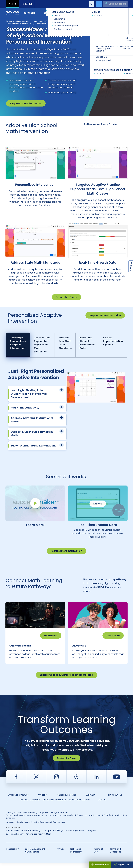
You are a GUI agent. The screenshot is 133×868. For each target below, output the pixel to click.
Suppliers (91, 800)
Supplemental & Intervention (46, 21)
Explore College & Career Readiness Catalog (67, 680)
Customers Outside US (54, 805)
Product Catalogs (30, 805)
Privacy (61, 854)
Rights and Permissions (76, 856)
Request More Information (26, 103)
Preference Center (67, 800)
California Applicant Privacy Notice (35, 856)
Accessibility (12, 854)
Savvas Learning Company (17, 21)
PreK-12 (13, 4)
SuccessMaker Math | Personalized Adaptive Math (29, 839)
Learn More (51, 636)
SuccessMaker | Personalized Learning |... (24, 836)
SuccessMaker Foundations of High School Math (26, 24)
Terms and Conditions (115, 856)
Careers (42, 800)
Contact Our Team (67, 763)
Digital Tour (122, 865)
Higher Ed (27, 4)
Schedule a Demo (66, 297)
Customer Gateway (18, 800)
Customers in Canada (79, 805)
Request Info (100, 865)
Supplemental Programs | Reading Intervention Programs (71, 836)
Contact (116, 13)
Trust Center (115, 800)
